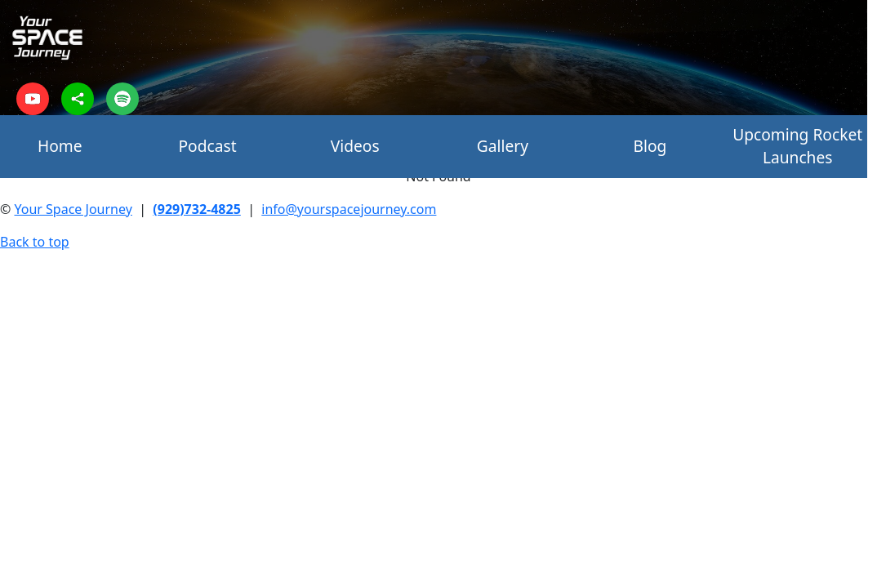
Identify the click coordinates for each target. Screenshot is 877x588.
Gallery (503, 146)
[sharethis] (78, 99)
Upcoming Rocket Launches (797, 146)
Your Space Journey (73, 209)
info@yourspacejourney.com (349, 209)
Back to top (35, 242)
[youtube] (33, 99)
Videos (355, 146)
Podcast (207, 146)
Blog (650, 146)
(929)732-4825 (197, 209)
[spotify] (122, 99)
